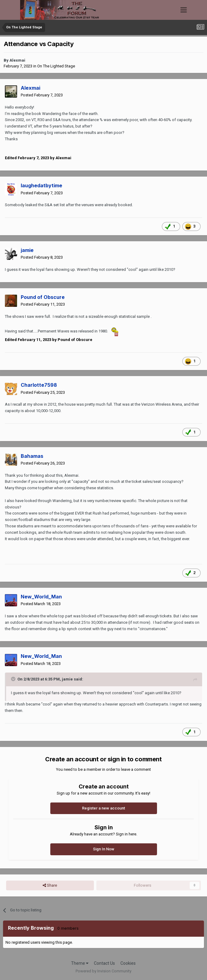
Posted (42, 95)
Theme (80, 963)
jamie (67, 679)
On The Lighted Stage (56, 66)
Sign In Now (104, 849)
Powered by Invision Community (104, 971)
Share (50, 885)
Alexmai (17, 60)
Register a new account (104, 808)
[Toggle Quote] (14, 679)
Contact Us (104, 963)
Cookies (128, 963)
